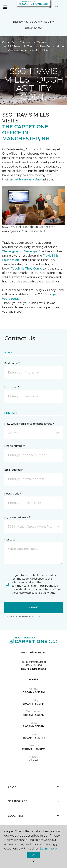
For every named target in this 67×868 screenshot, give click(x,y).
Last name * (12, 387)
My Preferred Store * (17, 517)
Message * (11, 540)
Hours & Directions (33, 669)
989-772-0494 (34, 28)
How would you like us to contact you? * (29, 424)
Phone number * (15, 446)
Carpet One (10, 42)
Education (33, 816)
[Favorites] (56, 7)
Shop (33, 787)
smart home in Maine (25, 179)
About (27, 42)
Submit (33, 607)
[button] (50, 7)
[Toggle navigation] (5, 7)
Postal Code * (13, 494)
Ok (33, 855)
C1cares (41, 42)
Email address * (14, 470)
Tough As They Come (26, 269)
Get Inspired (33, 801)
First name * (12, 363)
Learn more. (49, 849)
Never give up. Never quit (21, 251)
